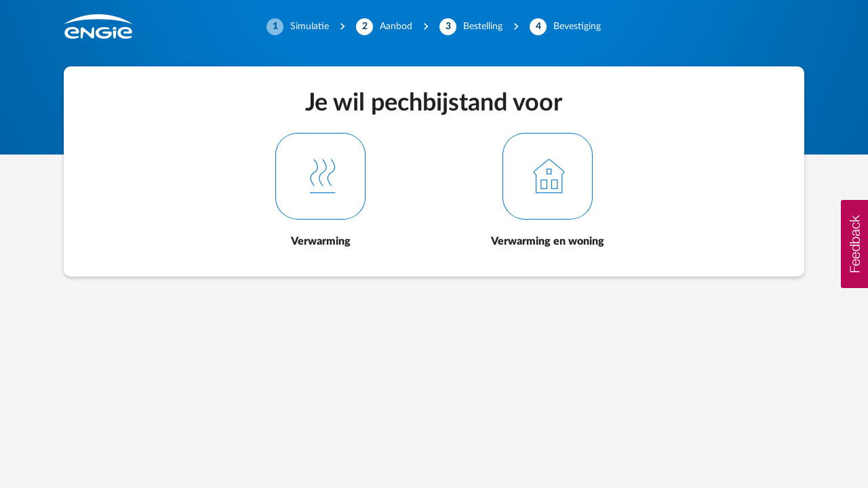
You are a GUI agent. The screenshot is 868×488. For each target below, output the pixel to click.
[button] (854, 244)
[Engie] (98, 26)
